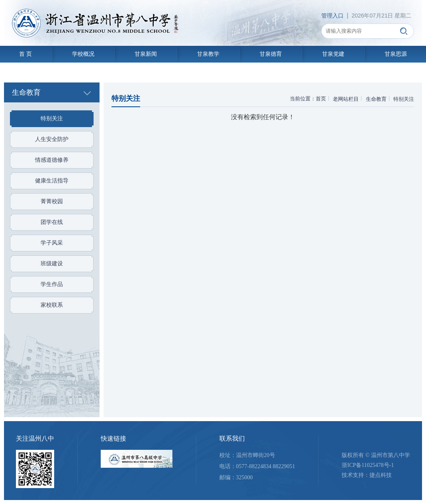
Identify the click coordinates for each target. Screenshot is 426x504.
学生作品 (52, 284)
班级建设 (52, 264)
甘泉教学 (208, 54)
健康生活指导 (52, 181)
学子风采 (52, 243)
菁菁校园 (52, 201)
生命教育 (376, 99)
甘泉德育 (271, 54)
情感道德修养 (52, 160)
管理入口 (332, 16)
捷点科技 (381, 475)
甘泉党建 (333, 54)
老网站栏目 (346, 99)
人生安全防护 (52, 139)
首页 (321, 99)
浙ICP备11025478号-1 (368, 465)
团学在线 (52, 222)
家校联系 (52, 305)
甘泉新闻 (146, 54)
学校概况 (83, 54)
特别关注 (52, 119)
